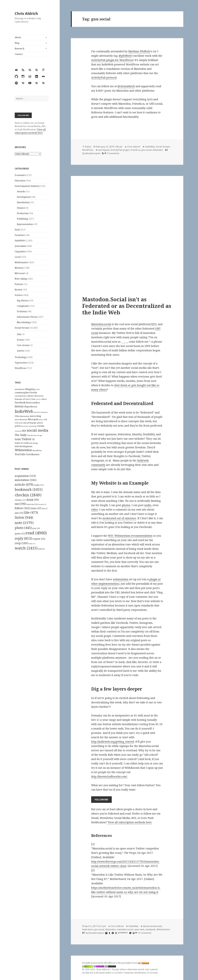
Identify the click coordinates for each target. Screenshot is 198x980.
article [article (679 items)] (24, 484)
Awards (21, 191)
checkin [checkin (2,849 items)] (28, 495)
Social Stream (22, 328)
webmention (121, 579)
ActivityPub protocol (104, 78)
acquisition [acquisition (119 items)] (25, 476)
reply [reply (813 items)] (23, 538)
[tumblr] (109, 933)
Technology (21, 357)
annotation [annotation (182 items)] (26, 480)
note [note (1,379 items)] (24, 523)
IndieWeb (20, 241)
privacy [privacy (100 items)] (25, 426)
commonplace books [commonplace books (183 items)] (26, 392)
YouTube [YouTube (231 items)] (20, 454)
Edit (19, 334)
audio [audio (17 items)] (39, 485)
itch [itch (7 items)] (45, 509)
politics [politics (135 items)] (18, 426)
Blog (17, 43)
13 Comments (144, 933)
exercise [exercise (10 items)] (32, 504)
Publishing (22, 219)
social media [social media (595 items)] (38, 430)
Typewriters (21, 363)
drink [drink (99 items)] (33, 500)
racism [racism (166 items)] (41, 426)
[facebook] (112, 933)
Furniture (20, 235)
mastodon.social (125, 929)
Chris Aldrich (26, 13)
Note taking (21, 279)
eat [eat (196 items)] (20, 504)
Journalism (20, 246)
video (95, 510)
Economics (20, 175)
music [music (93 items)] (41, 420)
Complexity (23, 306)
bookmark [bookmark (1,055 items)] (29, 489)
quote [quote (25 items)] (20, 534)
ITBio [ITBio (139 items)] (17, 416)
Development (24, 197)
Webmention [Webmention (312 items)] (23, 450)
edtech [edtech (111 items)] (44, 399)
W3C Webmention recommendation (130, 536)
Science (19, 295)
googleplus (123, 933)
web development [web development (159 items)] (24, 446)
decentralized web (152, 926)
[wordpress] (133, 933)
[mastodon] (130, 933)
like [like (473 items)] (31, 512)
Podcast (19, 284)
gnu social (146, 150)
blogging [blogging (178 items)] (30, 389)
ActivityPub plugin (120, 150)
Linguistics (20, 251)
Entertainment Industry (27, 186)
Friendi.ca (135, 150)
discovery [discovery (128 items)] (39, 396)
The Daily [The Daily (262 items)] (21, 435)
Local (18, 257)
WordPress (20, 368)
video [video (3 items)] (32, 544)
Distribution (23, 202)
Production (23, 213)
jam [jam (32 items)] (19, 513)
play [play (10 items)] (36, 528)
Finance (21, 208)
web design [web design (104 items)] (33, 443)
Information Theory (27, 317)
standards (151, 929)
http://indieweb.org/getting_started (113, 742)
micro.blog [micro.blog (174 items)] (35, 416)
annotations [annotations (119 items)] (20, 389)
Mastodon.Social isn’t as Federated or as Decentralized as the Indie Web (127, 306)
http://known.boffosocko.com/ (109, 777)
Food (17, 230)
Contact (19, 54)
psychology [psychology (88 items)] (33, 426)
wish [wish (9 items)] (41, 549)
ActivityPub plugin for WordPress (112, 60)
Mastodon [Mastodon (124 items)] (25, 416)
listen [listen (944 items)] (24, 517)
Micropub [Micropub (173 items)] (33, 419)
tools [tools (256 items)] (18, 439)
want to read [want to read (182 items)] (22, 443)
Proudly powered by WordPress (99, 963)
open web (139, 929)
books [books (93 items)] (37, 389)
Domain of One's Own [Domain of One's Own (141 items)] (25, 399)
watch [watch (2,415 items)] (26, 548)
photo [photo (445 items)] (23, 528)
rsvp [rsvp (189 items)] (21, 543)
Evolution (22, 311)
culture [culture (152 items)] (30, 396)
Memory (19, 268)
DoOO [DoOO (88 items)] (38, 399)
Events (20, 340)
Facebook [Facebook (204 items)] (20, 402)
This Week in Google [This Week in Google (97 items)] (35, 435)
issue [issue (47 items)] (36, 508)
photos (126, 505)
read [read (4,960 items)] (36, 533)
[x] (102, 153)
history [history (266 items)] (19, 406)
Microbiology (24, 322)
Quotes (21, 351)
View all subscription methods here (30, 131)
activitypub (104, 150)
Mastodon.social (101, 324)
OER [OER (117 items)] (45, 419)
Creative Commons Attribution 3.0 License (136, 973)
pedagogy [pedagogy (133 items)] (32, 423)
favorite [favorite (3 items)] (42, 504)
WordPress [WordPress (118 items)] (37, 450)
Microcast (20, 273)
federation (88, 929)
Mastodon (158, 150)
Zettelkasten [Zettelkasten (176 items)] (33, 454)
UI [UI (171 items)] (33, 439)
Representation (25, 224)
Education (20, 181)
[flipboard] (106, 933)
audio (148, 505)
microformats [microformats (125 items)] (21, 419)
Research (19, 49)
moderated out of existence (119, 518)
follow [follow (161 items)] (22, 508)
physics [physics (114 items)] (40, 423)
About (18, 37)
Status (88, 147)
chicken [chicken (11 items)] (20, 500)
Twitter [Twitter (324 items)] (27, 439)
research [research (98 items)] (18, 431)
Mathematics (21, 262)
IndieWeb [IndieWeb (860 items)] (24, 411)
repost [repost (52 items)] (39, 539)
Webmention (163, 929)
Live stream (23, 345)
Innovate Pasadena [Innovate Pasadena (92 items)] (41, 412)
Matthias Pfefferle (139, 51)
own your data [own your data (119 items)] (21, 423)
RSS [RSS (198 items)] (24, 431)
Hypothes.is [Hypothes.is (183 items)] (31, 406)
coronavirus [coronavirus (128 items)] (20, 396)
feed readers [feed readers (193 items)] (33, 403)
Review (19, 290)
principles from (135, 963)
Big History (23, 301)
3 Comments (113, 153)
